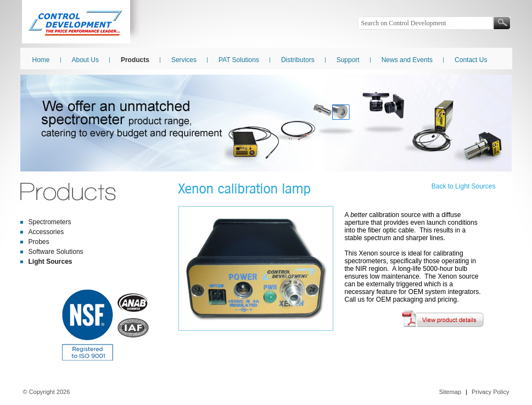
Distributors (298, 60)
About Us (85, 60)
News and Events (407, 60)
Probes (39, 242)
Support (348, 60)
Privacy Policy (490, 392)
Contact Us (471, 60)
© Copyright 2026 (47, 392)
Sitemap (450, 392)
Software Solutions (56, 252)
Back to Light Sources (464, 186)
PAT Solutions (239, 60)
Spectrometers (50, 222)
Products (135, 60)
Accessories (46, 232)
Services (184, 60)
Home (41, 60)
